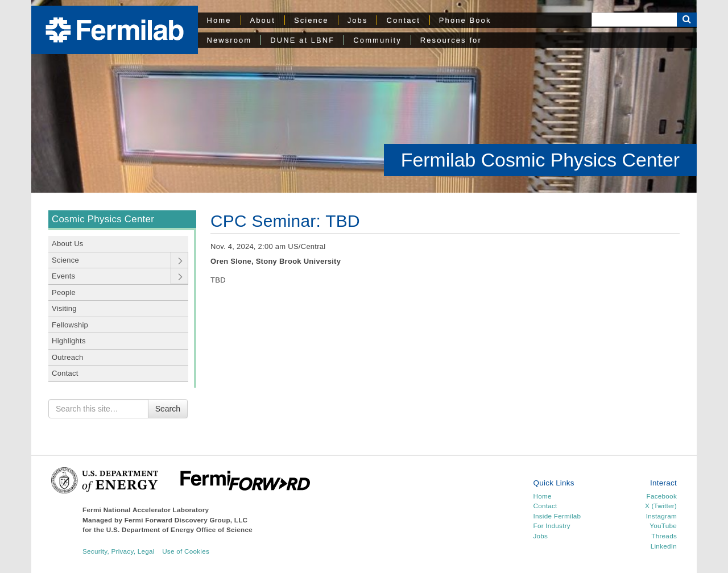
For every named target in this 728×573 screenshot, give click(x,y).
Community (377, 40)
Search (168, 409)
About (263, 20)
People (64, 292)
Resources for (451, 40)
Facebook (662, 496)
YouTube (663, 526)
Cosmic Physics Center (103, 219)
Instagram (661, 516)
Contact (403, 20)
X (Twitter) (661, 506)
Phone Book (465, 20)
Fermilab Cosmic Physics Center (540, 160)
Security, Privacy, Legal (119, 551)
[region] (364, 97)
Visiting (64, 308)
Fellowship (70, 325)
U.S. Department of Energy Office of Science (179, 530)
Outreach (68, 357)
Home (219, 20)
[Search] (634, 20)
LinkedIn (664, 546)
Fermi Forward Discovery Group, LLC (186, 520)
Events (63, 276)
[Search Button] (687, 20)
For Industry (552, 526)
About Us (68, 244)
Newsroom (229, 40)
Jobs (358, 20)
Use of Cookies (186, 551)
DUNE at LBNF (302, 40)
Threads (664, 536)
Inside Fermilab (557, 516)
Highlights (69, 341)
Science (311, 20)
